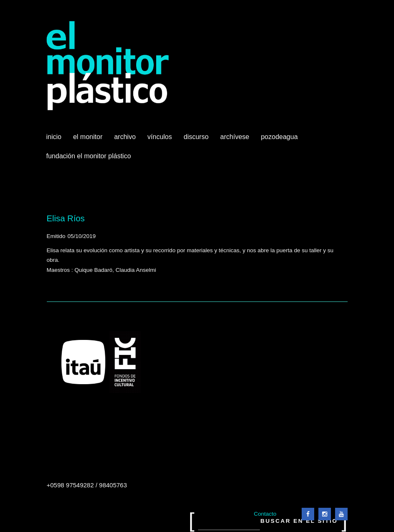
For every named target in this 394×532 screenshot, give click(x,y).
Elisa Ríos (66, 218)
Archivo (126, 140)
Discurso (196, 137)
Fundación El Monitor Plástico (89, 156)
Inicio (54, 137)
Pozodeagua (280, 140)
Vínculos (161, 140)
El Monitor (89, 140)
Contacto (265, 514)
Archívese (235, 137)
